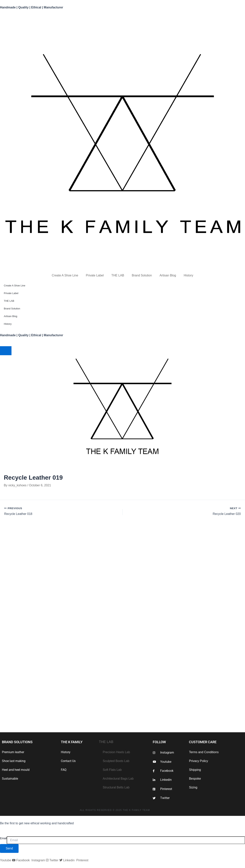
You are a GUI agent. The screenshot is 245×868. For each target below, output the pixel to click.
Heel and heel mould (16, 770)
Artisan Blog (168, 275)
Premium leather (13, 752)
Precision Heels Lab (116, 752)
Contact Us (68, 761)
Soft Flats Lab (112, 770)
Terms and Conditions (204, 752)
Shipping (195, 770)
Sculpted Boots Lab (116, 761)
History (189, 275)
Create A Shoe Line (65, 275)
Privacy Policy (198, 761)
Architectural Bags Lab (118, 779)
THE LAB (118, 275)
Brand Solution (142, 275)
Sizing (193, 787)
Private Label (95, 275)
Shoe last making (14, 761)
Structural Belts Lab (116, 787)
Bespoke (195, 779)
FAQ (64, 770)
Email (3, 838)
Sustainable (10, 779)
